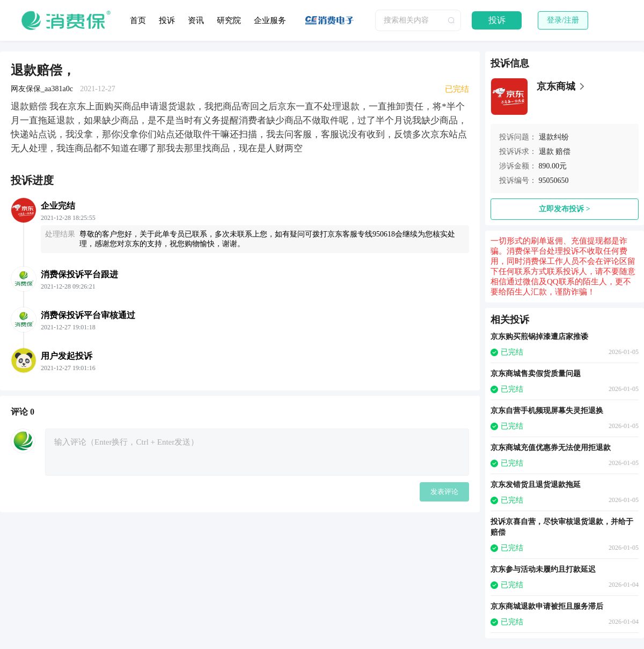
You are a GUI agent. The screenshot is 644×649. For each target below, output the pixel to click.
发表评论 (444, 492)
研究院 (229, 20)
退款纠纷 (554, 137)
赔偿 (563, 152)
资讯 (196, 20)
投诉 (167, 20)
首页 (138, 20)
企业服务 (270, 20)
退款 (546, 152)
